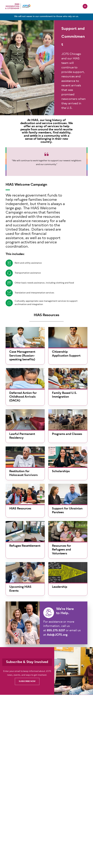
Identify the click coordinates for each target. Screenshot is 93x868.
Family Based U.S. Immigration (65, 395)
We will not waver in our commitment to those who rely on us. (47, 16)
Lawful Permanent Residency (22, 436)
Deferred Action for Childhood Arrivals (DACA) (23, 397)
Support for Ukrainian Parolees (67, 511)
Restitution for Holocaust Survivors (23, 473)
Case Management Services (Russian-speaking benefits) (22, 356)
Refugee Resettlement (25, 546)
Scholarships (61, 471)
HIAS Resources (20, 509)
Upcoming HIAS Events (20, 589)
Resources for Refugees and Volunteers (61, 550)
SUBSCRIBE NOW (27, 681)
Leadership (60, 587)
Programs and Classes (67, 434)
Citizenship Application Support (66, 354)
